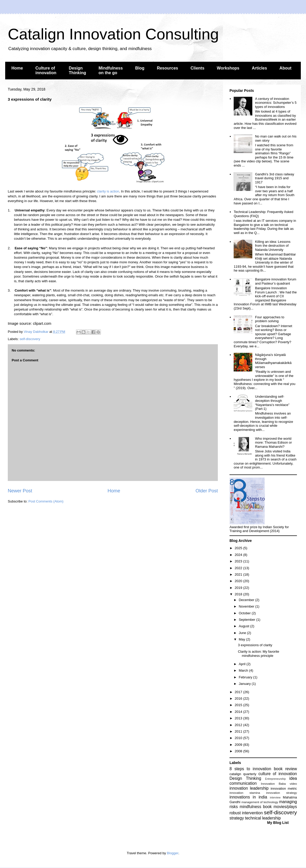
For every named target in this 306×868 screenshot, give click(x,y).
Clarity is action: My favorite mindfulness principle (258, 654)
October (245, 613)
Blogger (173, 853)
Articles (259, 68)
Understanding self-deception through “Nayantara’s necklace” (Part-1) (272, 403)
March (244, 670)
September (248, 620)
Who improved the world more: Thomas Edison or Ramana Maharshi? (273, 443)
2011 (239, 731)
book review (285, 769)
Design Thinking (77, 70)
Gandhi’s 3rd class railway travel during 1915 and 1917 (274, 178)
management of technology (260, 802)
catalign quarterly (243, 774)
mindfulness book (256, 807)
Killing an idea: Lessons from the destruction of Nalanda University (273, 246)
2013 (239, 718)
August (245, 626)
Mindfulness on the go (111, 70)
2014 (239, 712)
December (247, 600)
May (242, 639)
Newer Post (20, 491)
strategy (237, 818)
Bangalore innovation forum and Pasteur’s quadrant (276, 281)
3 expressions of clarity (255, 645)
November (247, 606)
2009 (239, 745)
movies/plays (285, 807)
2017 (239, 692)
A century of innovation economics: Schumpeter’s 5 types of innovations (276, 103)
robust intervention (246, 813)
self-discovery (30, 339)
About (286, 68)
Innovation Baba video (279, 784)
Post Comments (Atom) (46, 501)
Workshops (228, 68)
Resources (168, 68)
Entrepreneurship (275, 779)
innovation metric (284, 788)
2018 (239, 594)
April (243, 664)
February (246, 677)
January (245, 684)
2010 (239, 738)
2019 (239, 588)
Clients (197, 68)
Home (17, 68)
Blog (140, 68)
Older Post (207, 491)
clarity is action (108, 191)
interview (275, 798)
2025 (239, 548)
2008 (239, 751)
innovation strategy (282, 793)
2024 (239, 555)
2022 (239, 568)
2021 (239, 574)
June (243, 633)
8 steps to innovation (250, 769)
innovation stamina (245, 793)
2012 (239, 725)
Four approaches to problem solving (270, 319)
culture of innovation (278, 774)
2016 (239, 698)
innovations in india (248, 797)
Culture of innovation (46, 70)
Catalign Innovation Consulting (113, 34)
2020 (239, 581)
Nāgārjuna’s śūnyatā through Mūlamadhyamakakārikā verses (273, 361)
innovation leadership (249, 788)
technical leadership (263, 818)
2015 (239, 705)
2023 (239, 561)
